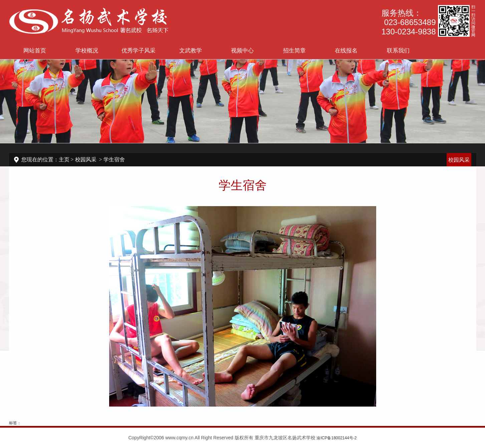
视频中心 (242, 50)
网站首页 (35, 50)
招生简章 (294, 50)
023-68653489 (410, 22)
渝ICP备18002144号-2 (336, 438)
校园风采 (86, 160)
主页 (64, 160)
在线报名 (346, 50)
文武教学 (191, 50)
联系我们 (398, 50)
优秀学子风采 (139, 50)
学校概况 (87, 50)
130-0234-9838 (409, 32)
